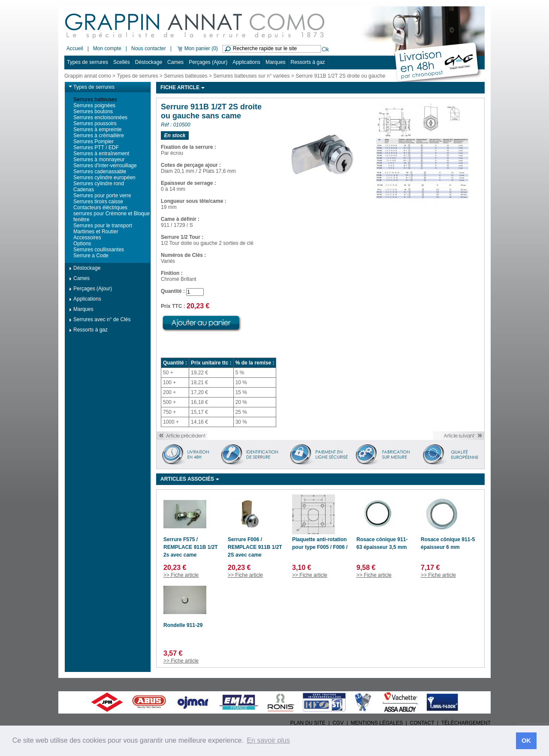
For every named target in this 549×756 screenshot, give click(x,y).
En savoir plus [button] (268, 740)
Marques (276, 62)
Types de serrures (87, 62)
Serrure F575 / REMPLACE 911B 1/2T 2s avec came (191, 547)
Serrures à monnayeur (99, 160)
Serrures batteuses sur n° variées (251, 76)
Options (82, 244)
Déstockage (149, 62)
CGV (338, 723)
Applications (246, 62)
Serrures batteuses (186, 76)
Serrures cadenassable (100, 172)
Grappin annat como (88, 76)
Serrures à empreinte (98, 130)
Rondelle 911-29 (183, 625)
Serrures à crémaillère (99, 136)
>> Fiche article (181, 575)
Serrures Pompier (94, 142)
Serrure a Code (91, 256)
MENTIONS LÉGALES (377, 723)
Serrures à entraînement (101, 154)
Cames (175, 62)
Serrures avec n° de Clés (102, 319)
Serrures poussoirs (95, 123)
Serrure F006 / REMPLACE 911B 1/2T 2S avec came (255, 547)
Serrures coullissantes (99, 250)
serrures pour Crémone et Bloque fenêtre (112, 217)
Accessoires (87, 238)
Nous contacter (149, 48)
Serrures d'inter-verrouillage (105, 166)
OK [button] (526, 741)
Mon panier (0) (197, 48)
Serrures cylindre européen (104, 178)
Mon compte (107, 48)
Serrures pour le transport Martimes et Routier (103, 229)
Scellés (122, 62)
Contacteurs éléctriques (100, 208)
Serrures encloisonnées (100, 117)
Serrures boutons (93, 111)
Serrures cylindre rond (99, 184)
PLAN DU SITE (308, 723)
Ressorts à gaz (308, 62)
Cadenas (84, 190)
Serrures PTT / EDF (96, 148)
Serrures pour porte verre (102, 196)
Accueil (75, 48)
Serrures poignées (94, 105)
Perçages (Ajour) (208, 62)
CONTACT (422, 723)
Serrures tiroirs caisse (98, 202)
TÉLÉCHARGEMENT (466, 723)
